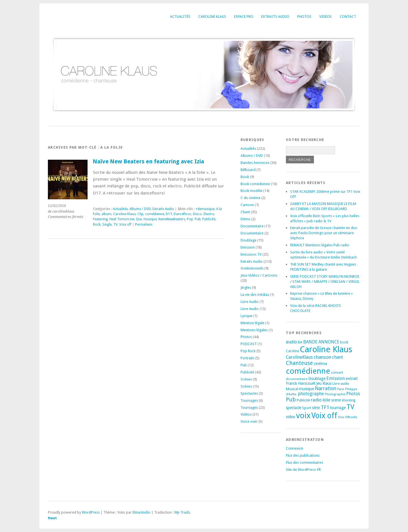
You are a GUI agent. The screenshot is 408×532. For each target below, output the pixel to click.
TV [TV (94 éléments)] (350, 407)
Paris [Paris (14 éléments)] (341, 389)
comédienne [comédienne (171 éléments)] (308, 371)
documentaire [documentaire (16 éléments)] (297, 379)
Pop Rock (248, 351)
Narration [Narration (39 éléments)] (326, 388)
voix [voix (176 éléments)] (303, 415)
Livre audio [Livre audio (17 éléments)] (341, 384)
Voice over (249, 421)
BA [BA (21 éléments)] (300, 342)
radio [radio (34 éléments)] (316, 400)
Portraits (247, 358)
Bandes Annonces (255, 163)
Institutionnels (252, 268)
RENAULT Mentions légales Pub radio (320, 245)
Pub (198, 219)
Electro (209, 214)
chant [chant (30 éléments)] (338, 357)
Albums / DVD (140, 209)
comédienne (155, 214)
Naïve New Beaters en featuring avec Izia (148, 162)
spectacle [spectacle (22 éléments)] (294, 408)
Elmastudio (142, 512)
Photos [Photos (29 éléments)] (353, 394)
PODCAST (249, 344)
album (106, 214)
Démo (246, 219)
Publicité (209, 219)
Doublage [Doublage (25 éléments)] (317, 379)
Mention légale (252, 323)
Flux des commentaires (304, 462)
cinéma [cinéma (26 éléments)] (320, 364)
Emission (248, 247)
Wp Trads (182, 512)
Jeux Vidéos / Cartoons (259, 275)
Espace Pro (244, 17)
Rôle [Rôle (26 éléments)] (326, 400)
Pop (190, 219)
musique (150, 219)
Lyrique (246, 316)
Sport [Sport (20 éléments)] (307, 408)
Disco (197, 214)
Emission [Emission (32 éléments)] (336, 378)
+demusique (205, 209)
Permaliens (144, 225)
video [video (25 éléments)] (291, 417)
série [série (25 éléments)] (316, 408)
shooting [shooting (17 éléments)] (348, 400)
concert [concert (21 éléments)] (337, 372)
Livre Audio (250, 302)
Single (107, 225)
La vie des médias (255, 295)
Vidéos (326, 17)
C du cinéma (250, 198)
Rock (97, 225)
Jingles (246, 288)
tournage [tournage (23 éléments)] (338, 408)
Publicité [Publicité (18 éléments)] (303, 400)
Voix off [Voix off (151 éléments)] (324, 415)
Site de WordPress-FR (303, 470)
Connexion (295, 448)
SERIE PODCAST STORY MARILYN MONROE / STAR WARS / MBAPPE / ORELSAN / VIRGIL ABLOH (325, 282)
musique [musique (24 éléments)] (306, 389)
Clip (140, 214)
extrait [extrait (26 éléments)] (352, 379)
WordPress (91, 512)
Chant (245, 212)
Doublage (248, 240)
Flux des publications (303, 455)
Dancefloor (182, 214)
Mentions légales (254, 330)
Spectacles (249, 393)
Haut (52, 518)
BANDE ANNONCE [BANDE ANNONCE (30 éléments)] (321, 342)
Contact (348, 17)
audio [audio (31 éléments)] (291, 342)
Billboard (248, 170)
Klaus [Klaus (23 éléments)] (327, 383)
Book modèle (251, 191)
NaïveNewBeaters (172, 219)
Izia (139, 219)
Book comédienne (255, 184)
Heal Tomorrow (122, 219)
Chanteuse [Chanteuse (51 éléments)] (299, 363)
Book (245, 177)
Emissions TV (251, 254)
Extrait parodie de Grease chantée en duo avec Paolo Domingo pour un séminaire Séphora (324, 233)
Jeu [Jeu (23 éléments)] (319, 383)
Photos (304, 17)
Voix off (125, 225)
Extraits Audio (275, 17)
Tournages (249, 400)
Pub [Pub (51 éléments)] (291, 400)
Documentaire (252, 226)
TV (115, 225)
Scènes (246, 379)
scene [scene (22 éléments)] (336, 400)
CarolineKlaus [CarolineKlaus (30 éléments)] (299, 357)
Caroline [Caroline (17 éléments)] (292, 351)
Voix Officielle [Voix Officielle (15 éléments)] (348, 417)
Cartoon (247, 205)
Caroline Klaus (212, 17)
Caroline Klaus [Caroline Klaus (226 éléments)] (326, 349)
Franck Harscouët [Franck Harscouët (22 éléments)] (301, 383)
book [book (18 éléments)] (344, 342)
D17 (169, 214)
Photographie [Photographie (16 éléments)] (335, 394)
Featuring (100, 219)
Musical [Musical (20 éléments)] (292, 389)
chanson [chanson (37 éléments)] (322, 357)
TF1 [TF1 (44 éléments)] (325, 407)
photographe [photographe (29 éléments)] (311, 394)
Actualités (180, 17)
